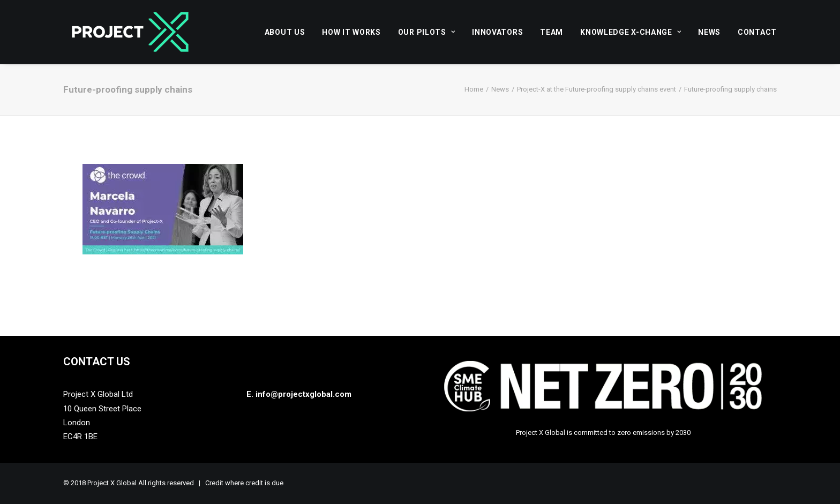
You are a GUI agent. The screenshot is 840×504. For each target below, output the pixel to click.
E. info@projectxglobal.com (299, 394)
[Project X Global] (130, 32)
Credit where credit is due (244, 483)
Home (474, 89)
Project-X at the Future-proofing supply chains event (597, 89)
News (709, 32)
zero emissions (641, 432)
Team (552, 32)
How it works (351, 32)
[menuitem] (289, 32)
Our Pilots (427, 32)
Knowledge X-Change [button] (631, 32)
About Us (285, 32)
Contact (757, 32)
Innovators (497, 32)
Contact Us (97, 362)
